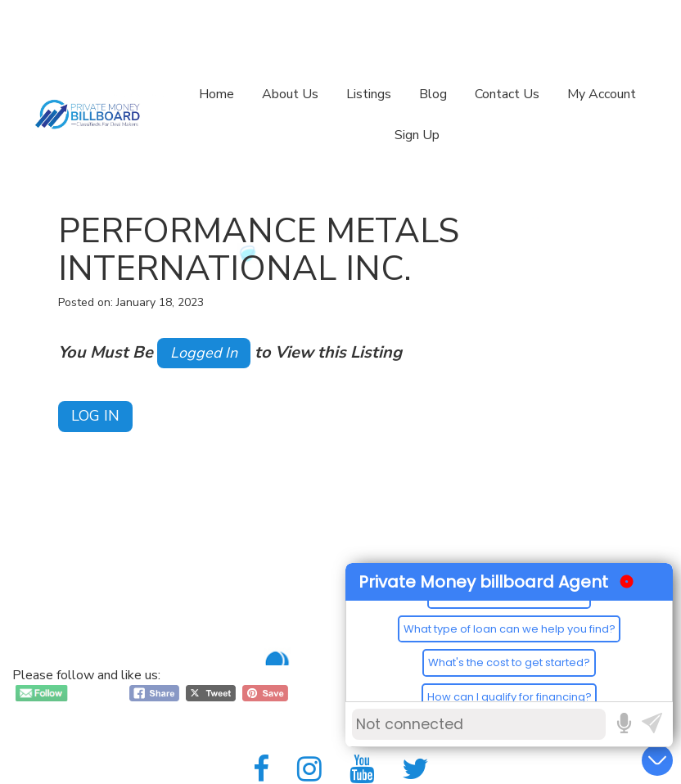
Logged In (204, 353)
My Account (602, 94)
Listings (369, 94)
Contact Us (507, 94)
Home (216, 94)
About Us (290, 94)
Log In (95, 416)
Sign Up (417, 135)
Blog (433, 94)
